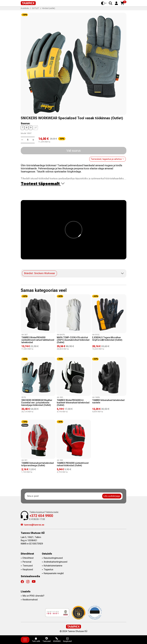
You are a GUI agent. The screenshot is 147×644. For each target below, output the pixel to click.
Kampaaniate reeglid (54, 573)
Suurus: (25, 124)
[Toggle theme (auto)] (104, 3)
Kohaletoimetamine (53, 566)
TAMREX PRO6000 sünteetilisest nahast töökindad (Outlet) (73, 464)
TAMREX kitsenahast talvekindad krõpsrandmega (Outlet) (38, 464)
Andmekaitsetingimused (55, 562)
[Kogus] (28, 140)
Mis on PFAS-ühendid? (33, 596)
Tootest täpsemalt (43, 184)
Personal (27, 562)
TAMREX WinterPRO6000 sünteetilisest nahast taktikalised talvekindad (38, 340)
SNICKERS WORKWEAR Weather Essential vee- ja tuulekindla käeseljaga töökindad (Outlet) (37, 403)
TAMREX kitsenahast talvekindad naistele (108, 401)
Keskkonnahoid (30, 600)
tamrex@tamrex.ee (32, 525)
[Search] (111, 3)
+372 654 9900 (41, 516)
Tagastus (48, 569)
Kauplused (28, 569)
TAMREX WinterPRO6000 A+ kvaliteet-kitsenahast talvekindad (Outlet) (73, 403)
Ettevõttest (28, 558)
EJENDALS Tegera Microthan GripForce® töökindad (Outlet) (107, 339)
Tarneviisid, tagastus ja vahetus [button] (108, 159)
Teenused (28, 566)
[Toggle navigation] (25, 640)
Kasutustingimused (53, 558)
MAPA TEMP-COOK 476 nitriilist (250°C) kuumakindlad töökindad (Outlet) (73, 340)
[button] (116, 3)
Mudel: (24, 133)
